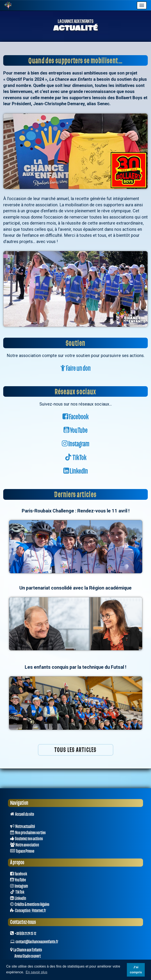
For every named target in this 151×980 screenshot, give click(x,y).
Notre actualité (23, 827)
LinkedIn (76, 471)
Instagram (76, 444)
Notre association (25, 845)
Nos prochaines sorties (28, 833)
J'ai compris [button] (136, 970)
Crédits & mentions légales (30, 904)
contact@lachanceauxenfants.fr (37, 942)
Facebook (75, 417)
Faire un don (75, 368)
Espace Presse (22, 851)
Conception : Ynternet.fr (28, 911)
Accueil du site (22, 814)
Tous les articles (75, 750)
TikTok (76, 458)
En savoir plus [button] (37, 972)
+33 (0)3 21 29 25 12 (23, 933)
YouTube (76, 431)
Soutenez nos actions (26, 839)
